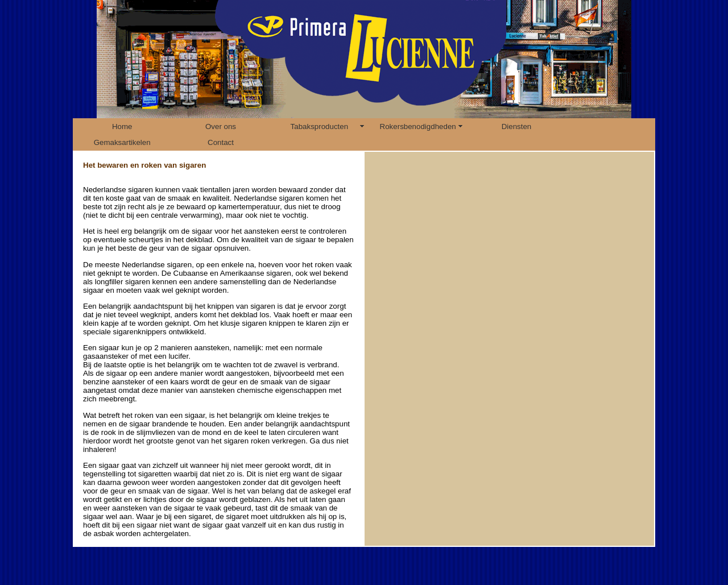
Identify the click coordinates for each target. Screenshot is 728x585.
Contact (221, 142)
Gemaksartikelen (122, 142)
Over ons (221, 126)
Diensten (517, 126)
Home (122, 126)
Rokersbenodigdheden (418, 126)
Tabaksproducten (320, 126)
